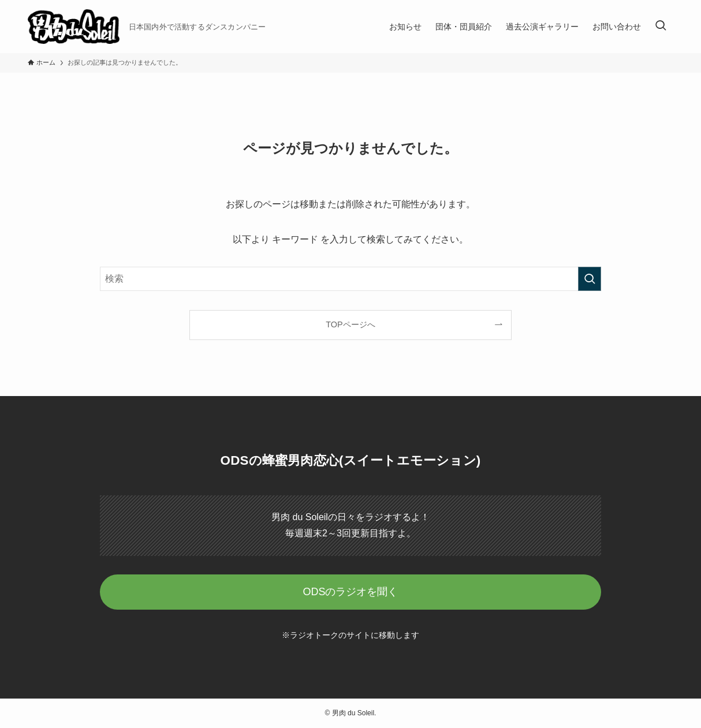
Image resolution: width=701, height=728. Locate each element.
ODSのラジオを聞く (350, 592)
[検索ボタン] (661, 27)
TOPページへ (350, 324)
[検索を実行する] (590, 279)
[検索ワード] (350, 279)
